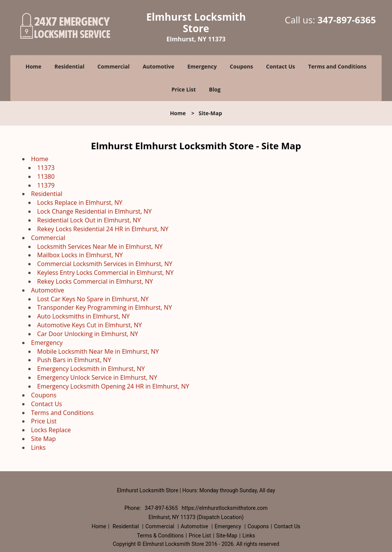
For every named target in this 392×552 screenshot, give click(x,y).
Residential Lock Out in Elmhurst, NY (89, 220)
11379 (46, 185)
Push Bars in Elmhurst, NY (74, 360)
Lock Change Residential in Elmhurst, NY (94, 211)
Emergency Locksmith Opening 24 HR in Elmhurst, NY (113, 386)
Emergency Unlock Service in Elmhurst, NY (97, 377)
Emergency (202, 66)
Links (38, 447)
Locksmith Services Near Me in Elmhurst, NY (100, 247)
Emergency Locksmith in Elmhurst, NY (91, 369)
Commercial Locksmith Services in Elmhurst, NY (105, 264)
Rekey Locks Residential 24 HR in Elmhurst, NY (103, 229)
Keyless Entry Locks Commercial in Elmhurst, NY (105, 273)
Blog (215, 89)
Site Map (43, 439)
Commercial (114, 66)
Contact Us (281, 66)
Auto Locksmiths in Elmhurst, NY (83, 316)
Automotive (159, 66)
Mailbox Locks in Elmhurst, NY (80, 255)
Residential (69, 66)
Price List (184, 89)
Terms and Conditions (337, 66)
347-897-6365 (347, 20)
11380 (46, 176)
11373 (46, 168)
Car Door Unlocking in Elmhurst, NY (88, 334)
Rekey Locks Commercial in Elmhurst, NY (95, 281)
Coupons (241, 66)
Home (33, 66)
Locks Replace (51, 430)
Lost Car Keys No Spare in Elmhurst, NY (93, 299)
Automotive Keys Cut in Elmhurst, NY (89, 325)
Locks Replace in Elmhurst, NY (80, 203)
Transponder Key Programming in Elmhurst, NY (105, 307)
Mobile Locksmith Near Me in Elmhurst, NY (98, 351)
